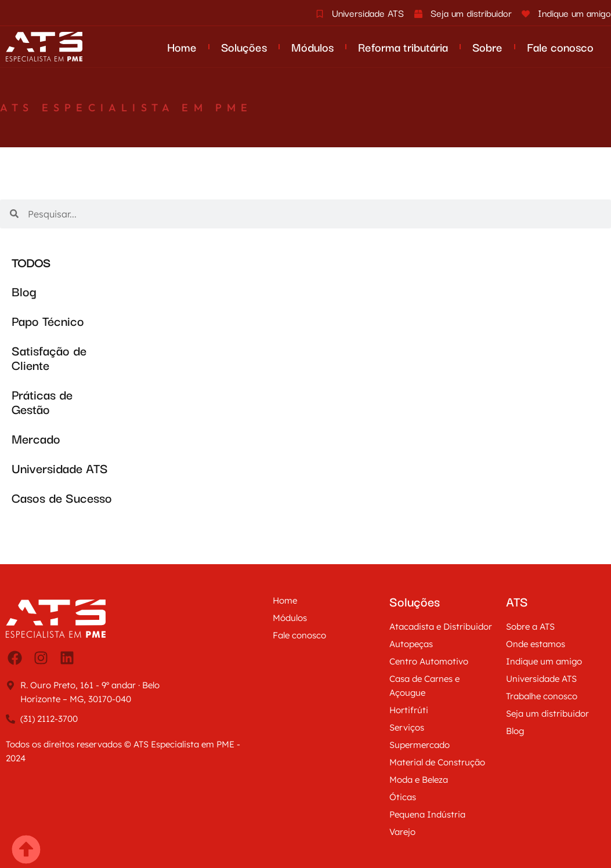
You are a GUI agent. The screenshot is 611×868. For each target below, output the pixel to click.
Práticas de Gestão (42, 401)
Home (182, 47)
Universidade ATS (60, 468)
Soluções (244, 47)
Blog (24, 291)
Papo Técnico (48, 320)
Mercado (36, 438)
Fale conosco (560, 47)
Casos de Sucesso (62, 497)
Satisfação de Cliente (49, 357)
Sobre (487, 47)
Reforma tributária (403, 47)
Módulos (312, 47)
